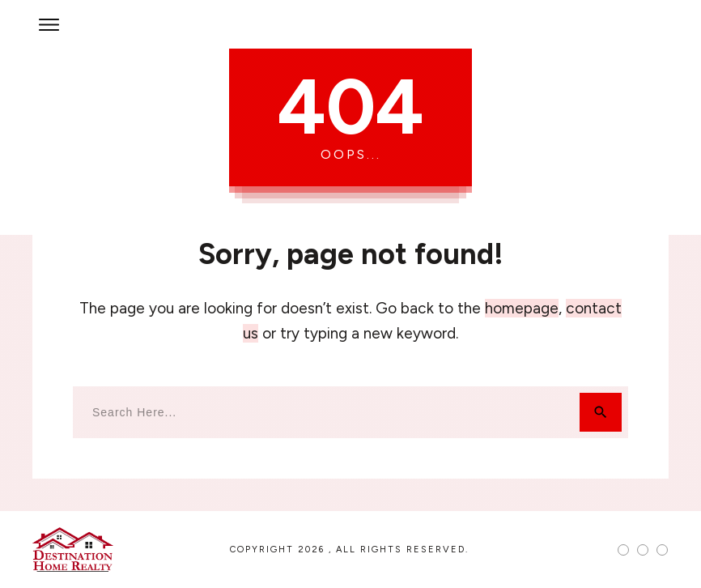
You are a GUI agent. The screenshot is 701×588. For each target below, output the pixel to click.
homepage (522, 308)
